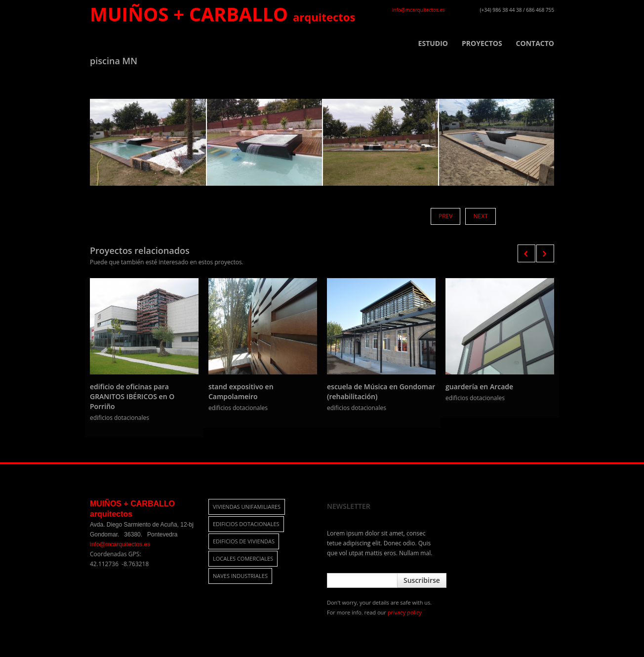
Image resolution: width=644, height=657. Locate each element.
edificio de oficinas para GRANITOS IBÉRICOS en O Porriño (132, 396)
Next (480, 216)
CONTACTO (535, 43)
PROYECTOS (482, 43)
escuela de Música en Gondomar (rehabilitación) (381, 391)
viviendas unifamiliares (247, 507)
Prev (445, 216)
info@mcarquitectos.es (419, 10)
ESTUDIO (433, 43)
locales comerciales (243, 558)
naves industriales (240, 576)
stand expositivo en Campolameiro (241, 391)
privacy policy (405, 612)
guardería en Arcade (479, 387)
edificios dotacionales (246, 524)
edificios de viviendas (244, 541)
